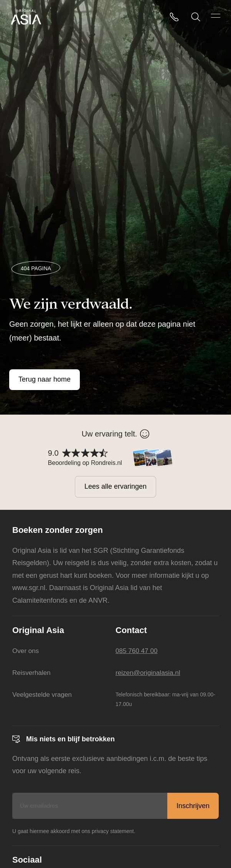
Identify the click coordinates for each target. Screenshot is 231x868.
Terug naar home (45, 379)
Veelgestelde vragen (44, 694)
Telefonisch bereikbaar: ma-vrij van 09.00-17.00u (165, 699)
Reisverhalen (32, 673)
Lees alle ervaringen (115, 486)
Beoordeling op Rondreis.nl (85, 463)
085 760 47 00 (138, 651)
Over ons (26, 651)
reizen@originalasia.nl (149, 673)
